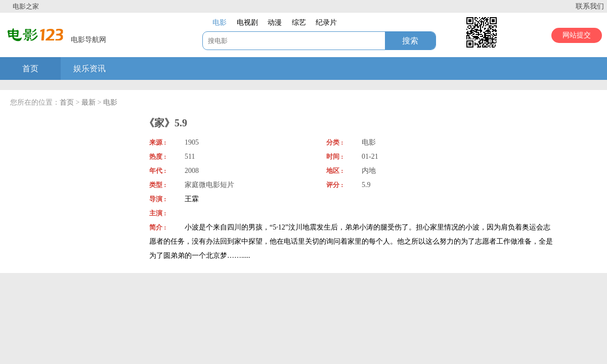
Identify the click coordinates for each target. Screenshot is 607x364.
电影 (110, 102)
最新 (89, 102)
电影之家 (26, 6)
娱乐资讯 (90, 69)
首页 (30, 69)
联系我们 (590, 6)
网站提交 (577, 35)
